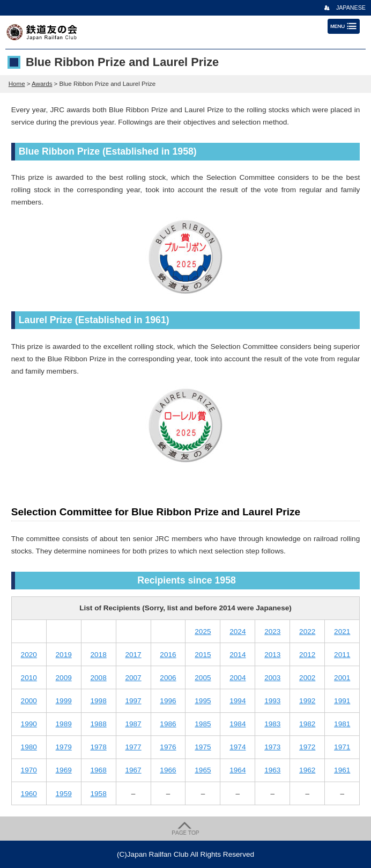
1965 (203, 770)
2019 (64, 655)
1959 (64, 794)
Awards (42, 84)
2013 (272, 655)
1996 (168, 701)
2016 (168, 655)
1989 (64, 724)
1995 (203, 701)
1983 (272, 724)
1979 (64, 747)
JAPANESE (351, 8)
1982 (307, 724)
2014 (238, 655)
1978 (98, 747)
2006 (168, 678)
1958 (98, 794)
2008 (98, 678)
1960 (29, 794)
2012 (307, 655)
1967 (133, 770)
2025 (203, 632)
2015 (203, 655)
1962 (307, 770)
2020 (29, 655)
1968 (98, 770)
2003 (272, 678)
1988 (98, 724)
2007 (133, 678)
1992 (307, 701)
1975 (203, 747)
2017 (133, 655)
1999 (64, 701)
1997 (133, 701)
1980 (29, 747)
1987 (133, 724)
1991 (342, 701)
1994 (238, 701)
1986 (168, 724)
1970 (29, 770)
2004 (238, 678)
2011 (342, 655)
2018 (98, 655)
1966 (168, 770)
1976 (168, 747)
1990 (29, 724)
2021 (342, 632)
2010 (29, 678)
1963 (272, 770)
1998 (98, 701)
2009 (64, 678)
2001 (342, 678)
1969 (64, 770)
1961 (342, 770)
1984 (238, 724)
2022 (307, 632)
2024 (238, 632)
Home (17, 84)
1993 (272, 701)
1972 (307, 747)
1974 (238, 747)
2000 (29, 701)
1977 (133, 747)
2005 (203, 678)
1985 (203, 724)
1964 (238, 770)
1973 (272, 747)
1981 (342, 724)
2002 (307, 678)
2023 (272, 632)
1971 (342, 747)
